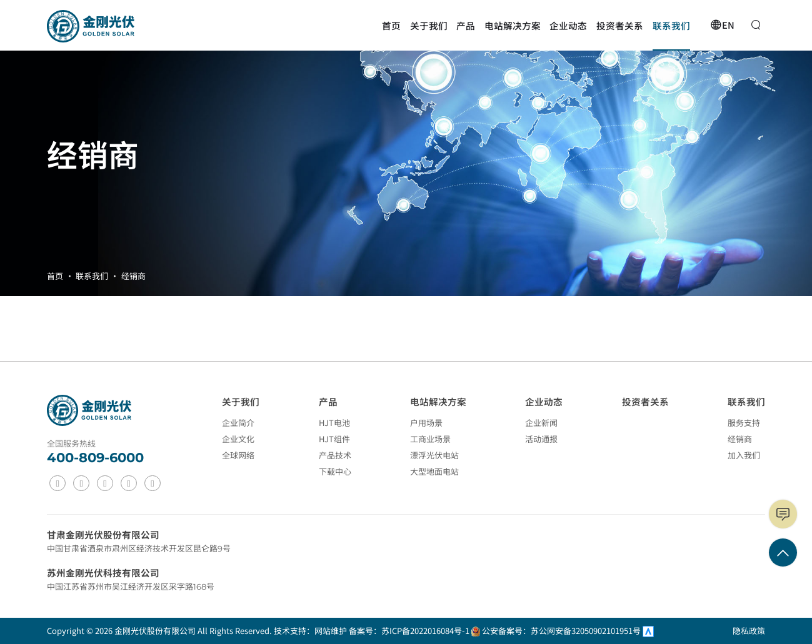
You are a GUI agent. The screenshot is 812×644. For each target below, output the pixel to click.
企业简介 (238, 423)
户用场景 (426, 423)
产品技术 (335, 455)
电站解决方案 (438, 401)
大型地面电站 (434, 471)
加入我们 (744, 455)
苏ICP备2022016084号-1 (425, 631)
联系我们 (92, 276)
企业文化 (238, 439)
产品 (328, 401)
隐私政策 (749, 631)
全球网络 (238, 455)
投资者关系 (645, 401)
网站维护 (331, 631)
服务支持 (744, 423)
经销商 (133, 276)
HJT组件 (334, 439)
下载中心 (335, 471)
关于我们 (241, 401)
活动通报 (541, 439)
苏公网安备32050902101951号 (587, 631)
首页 (55, 276)
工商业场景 (430, 439)
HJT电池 (334, 423)
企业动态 (544, 401)
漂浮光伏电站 (434, 455)
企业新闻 (541, 423)
